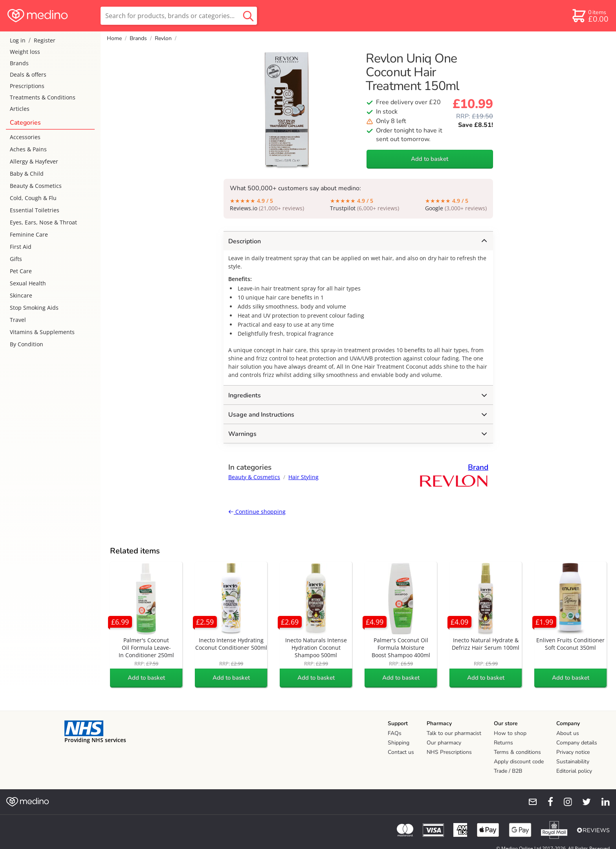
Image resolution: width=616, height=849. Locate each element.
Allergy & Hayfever (34, 161)
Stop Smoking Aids (34, 308)
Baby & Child (27, 174)
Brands (19, 63)
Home (114, 38)
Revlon (163, 38)
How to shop (510, 733)
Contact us (401, 752)
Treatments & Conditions (43, 97)
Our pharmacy (444, 743)
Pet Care (21, 271)
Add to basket (430, 159)
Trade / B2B (508, 771)
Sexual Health (28, 283)
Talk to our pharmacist (454, 733)
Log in (18, 40)
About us (568, 733)
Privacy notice (573, 752)
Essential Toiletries (35, 210)
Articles (20, 109)
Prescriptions (27, 86)
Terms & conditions (517, 752)
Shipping (399, 743)
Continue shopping (257, 512)
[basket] (590, 16)
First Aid (21, 247)
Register (45, 40)
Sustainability (573, 762)
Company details (577, 743)
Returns (503, 743)
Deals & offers (28, 74)
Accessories (25, 137)
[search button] (248, 16)
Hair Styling (303, 477)
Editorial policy (574, 771)
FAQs (395, 733)
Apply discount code (519, 762)
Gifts (16, 259)
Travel (18, 320)
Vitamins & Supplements (42, 332)
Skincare (21, 295)
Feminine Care (29, 234)
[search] (179, 16)
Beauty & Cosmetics (36, 186)
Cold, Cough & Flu (33, 198)
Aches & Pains (28, 149)
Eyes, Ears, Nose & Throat (43, 222)
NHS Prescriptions (449, 752)
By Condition (27, 344)
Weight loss (25, 52)
